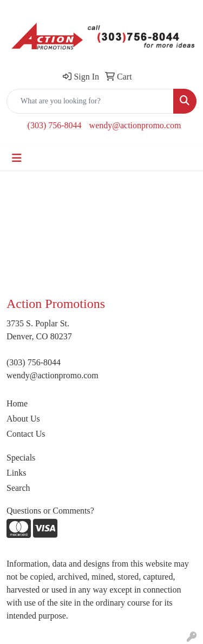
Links (16, 473)
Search (18, 488)
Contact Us (26, 434)
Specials (21, 458)
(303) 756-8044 (55, 125)
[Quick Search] (90, 101)
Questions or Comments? (50, 511)
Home (17, 403)
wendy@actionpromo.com (135, 125)
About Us (23, 419)
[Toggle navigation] (17, 158)
